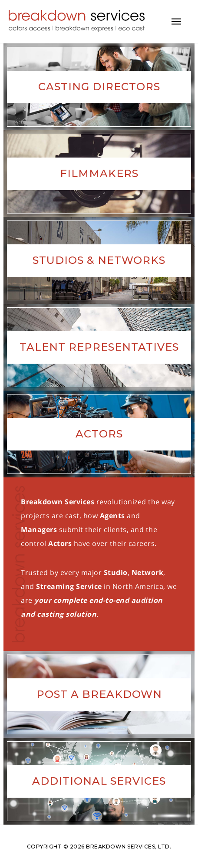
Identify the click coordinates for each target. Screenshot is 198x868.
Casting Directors (99, 87)
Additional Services (99, 781)
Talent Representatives (99, 347)
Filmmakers (99, 173)
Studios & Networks (99, 260)
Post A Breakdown (99, 694)
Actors (99, 434)
